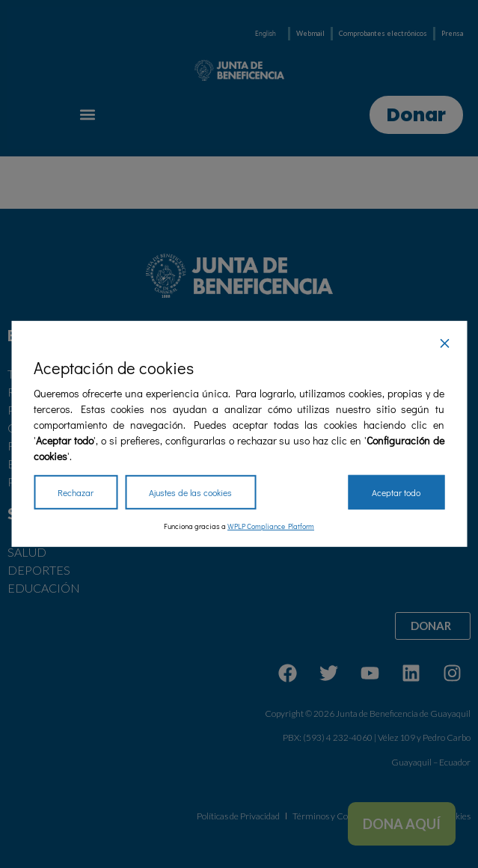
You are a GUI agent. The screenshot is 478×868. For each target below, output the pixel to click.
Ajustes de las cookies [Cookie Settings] (190, 492)
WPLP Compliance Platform (271, 526)
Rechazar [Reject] (76, 492)
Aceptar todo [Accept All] (396, 492)
